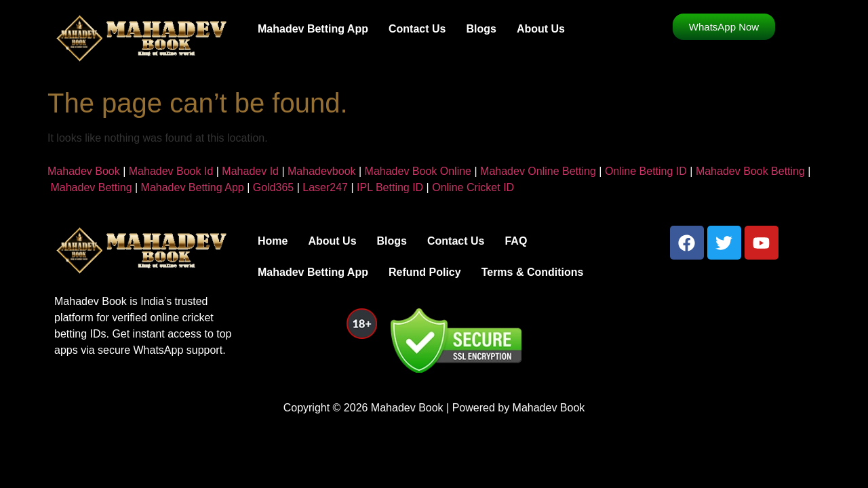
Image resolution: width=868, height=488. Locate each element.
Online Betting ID (646, 171)
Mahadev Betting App (313, 29)
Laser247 (325, 187)
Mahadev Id (250, 171)
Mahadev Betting (91, 187)
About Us (541, 29)
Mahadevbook (322, 171)
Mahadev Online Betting (538, 171)
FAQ (516, 241)
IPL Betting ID (390, 187)
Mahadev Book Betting (750, 171)
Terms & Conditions (533, 272)
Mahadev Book (84, 171)
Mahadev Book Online (418, 171)
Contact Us (417, 29)
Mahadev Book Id (171, 171)
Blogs (481, 29)
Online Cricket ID (473, 187)
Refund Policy (425, 272)
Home (273, 241)
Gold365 (274, 187)
